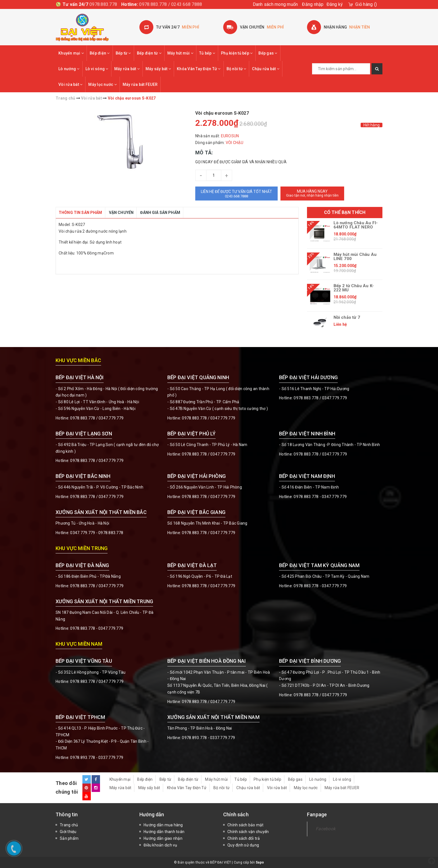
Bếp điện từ (149, 53)
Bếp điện (100, 53)
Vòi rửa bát (70, 84)
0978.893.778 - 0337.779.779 (97, 758)
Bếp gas (268, 53)
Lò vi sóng (97, 69)
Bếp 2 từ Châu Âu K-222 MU (354, 288)
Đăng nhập (313, 4)
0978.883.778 (103, 4)
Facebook (326, 829)
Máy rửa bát (127, 69)
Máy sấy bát (158, 69)
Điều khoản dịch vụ (160, 845)
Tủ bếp (207, 53)
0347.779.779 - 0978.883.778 (97, 533)
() (366, 4)
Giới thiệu (68, 832)
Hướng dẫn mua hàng (163, 825)
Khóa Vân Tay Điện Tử (199, 69)
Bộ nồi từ (236, 69)
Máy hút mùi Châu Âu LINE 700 (355, 257)
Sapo (260, 862)
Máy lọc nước (103, 84)
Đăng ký (335, 4)
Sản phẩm (69, 838)
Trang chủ (69, 825)
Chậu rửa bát (266, 69)
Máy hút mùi (180, 53)
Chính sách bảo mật (246, 825)
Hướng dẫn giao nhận (163, 838)
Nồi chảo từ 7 (347, 318)
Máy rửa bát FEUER (140, 84)
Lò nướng (69, 69)
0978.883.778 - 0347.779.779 (320, 497)
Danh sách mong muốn (275, 4)
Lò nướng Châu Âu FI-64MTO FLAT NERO (356, 225)
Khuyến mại (71, 53)
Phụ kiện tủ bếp (237, 53)
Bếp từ (123, 53)
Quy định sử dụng (243, 845)
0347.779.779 (111, 418)
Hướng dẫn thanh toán (164, 832)
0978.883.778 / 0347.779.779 (97, 681)
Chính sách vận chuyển (248, 832)
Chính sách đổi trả (244, 838)
